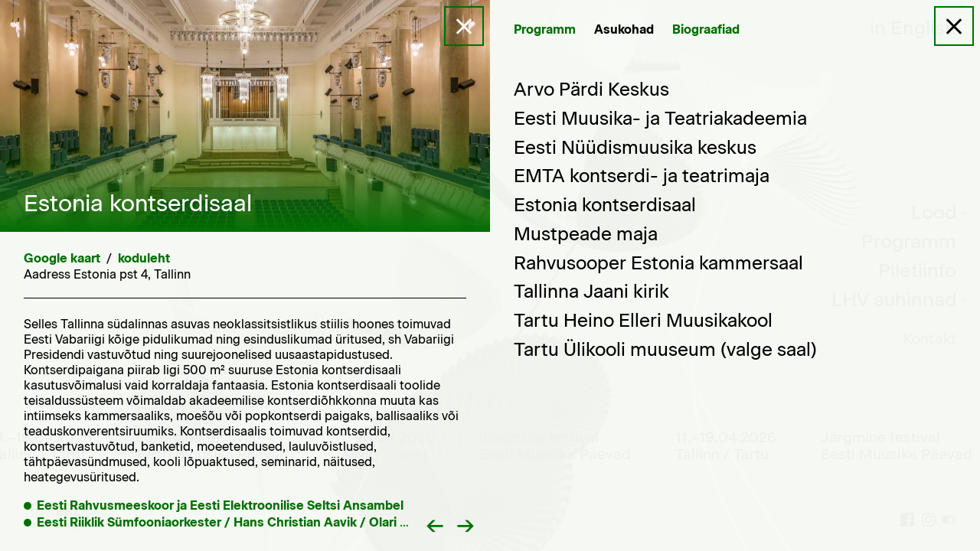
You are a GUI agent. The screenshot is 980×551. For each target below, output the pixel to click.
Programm (545, 29)
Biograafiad (706, 29)
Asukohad (624, 29)
